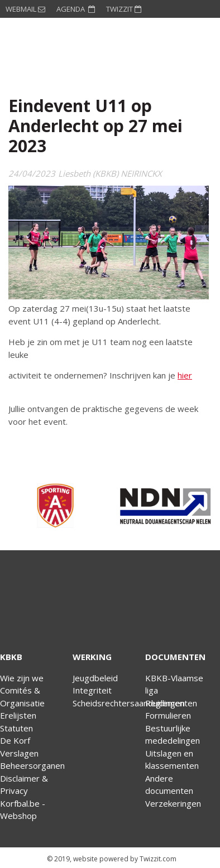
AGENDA (76, 9)
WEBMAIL (25, 9)
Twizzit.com (158, 859)
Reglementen (171, 703)
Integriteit (92, 690)
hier (185, 375)
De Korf (15, 740)
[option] (55, 506)
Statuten (16, 728)
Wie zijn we (22, 678)
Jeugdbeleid (95, 678)
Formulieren (168, 715)
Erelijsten (18, 715)
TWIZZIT (124, 9)
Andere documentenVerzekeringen (173, 791)
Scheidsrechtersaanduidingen (129, 703)
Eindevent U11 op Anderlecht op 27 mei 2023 (95, 126)
